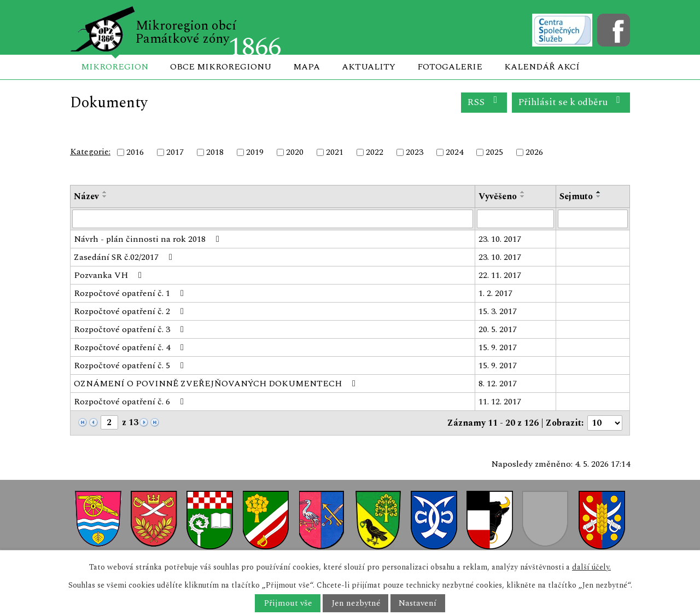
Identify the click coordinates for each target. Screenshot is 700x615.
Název (86, 196)
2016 (135, 152)
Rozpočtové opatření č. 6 (131, 402)
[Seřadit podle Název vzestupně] (105, 192)
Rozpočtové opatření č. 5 (131, 365)
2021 (335, 152)
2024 (454, 152)
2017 (175, 152)
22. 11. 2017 (500, 275)
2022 (375, 152)
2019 (255, 152)
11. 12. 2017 (500, 402)
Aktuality (369, 67)
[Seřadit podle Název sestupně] (105, 196)
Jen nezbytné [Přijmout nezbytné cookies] (356, 603)
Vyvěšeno (498, 196)
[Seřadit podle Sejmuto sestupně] (599, 196)
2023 (415, 152)
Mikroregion (115, 67)
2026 (534, 152)
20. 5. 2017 (498, 329)
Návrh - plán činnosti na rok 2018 (148, 239)
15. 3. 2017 (498, 311)
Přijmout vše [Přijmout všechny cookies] (288, 603)
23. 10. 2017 (500, 239)
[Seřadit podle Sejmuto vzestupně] (599, 192)
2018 (215, 152)
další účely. (591, 567)
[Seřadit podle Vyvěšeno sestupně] (523, 196)
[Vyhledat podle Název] (273, 219)
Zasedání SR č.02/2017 (125, 257)
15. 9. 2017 (498, 347)
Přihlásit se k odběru (571, 102)
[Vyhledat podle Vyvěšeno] (515, 219)
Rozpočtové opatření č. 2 (131, 311)
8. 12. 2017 (498, 384)
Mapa (307, 67)
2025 (494, 152)
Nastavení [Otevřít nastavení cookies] (418, 603)
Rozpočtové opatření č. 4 (131, 347)
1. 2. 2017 (495, 293)
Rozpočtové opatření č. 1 (131, 293)
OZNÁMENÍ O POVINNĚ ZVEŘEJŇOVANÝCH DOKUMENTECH (217, 384)
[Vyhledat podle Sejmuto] (593, 219)
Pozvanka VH (110, 275)
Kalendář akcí (542, 67)
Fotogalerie (450, 67)
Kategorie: (90, 152)
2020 (295, 152)
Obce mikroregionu (221, 67)
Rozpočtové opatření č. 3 (131, 329)
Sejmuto (576, 196)
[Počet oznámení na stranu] (605, 423)
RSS (484, 102)
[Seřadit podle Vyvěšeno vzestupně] (523, 192)
